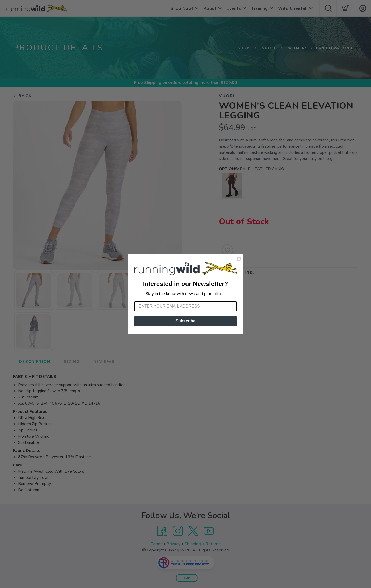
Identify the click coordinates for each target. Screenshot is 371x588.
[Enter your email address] (185, 306)
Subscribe (185, 321)
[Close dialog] (239, 259)
